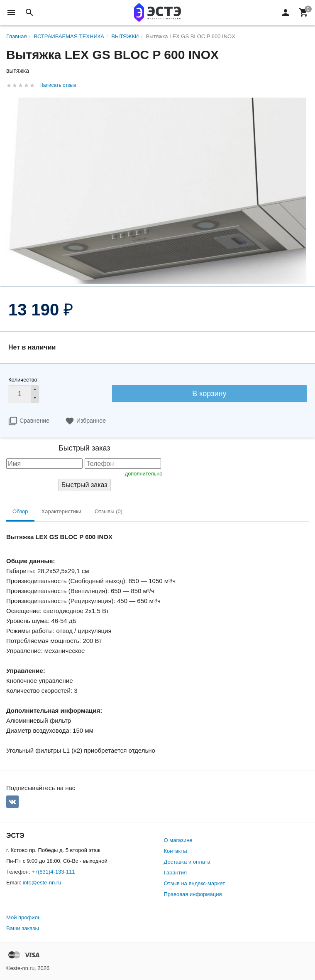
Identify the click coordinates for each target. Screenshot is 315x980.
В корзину (209, 394)
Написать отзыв (58, 85)
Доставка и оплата (187, 862)
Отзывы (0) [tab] (109, 511)
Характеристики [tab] (61, 511)
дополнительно (144, 474)
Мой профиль (23, 917)
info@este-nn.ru (42, 883)
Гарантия (175, 873)
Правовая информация (193, 894)
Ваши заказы (23, 928)
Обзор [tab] (20, 511)
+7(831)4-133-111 (53, 872)
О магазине (178, 840)
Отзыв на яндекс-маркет (195, 883)
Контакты (176, 851)
